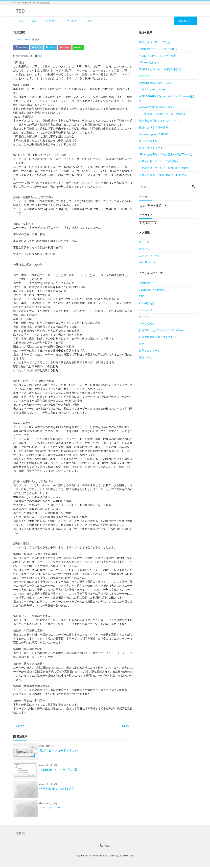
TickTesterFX (51, 21)
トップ (21, 21)
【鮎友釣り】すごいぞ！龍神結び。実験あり (165, 168)
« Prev (20, 726)
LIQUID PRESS (126, 857)
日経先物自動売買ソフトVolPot (157, 337)
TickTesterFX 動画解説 (152, 290)
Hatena (52, 48)
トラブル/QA (71, 21)
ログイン (144, 242)
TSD (40, 56)
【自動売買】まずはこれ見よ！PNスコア (163, 114)
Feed (105, 847)
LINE (81, 48)
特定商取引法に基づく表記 (155, 83)
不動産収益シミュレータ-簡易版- (158, 161)
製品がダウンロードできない (156, 42)
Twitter (37, 48)
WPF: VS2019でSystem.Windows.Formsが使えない (167, 98)
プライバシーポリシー (152, 90)
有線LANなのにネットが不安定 (157, 56)
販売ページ (146, 357)
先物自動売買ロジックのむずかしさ (160, 121)
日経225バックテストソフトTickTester (162, 330)
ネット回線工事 (148, 141)
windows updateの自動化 (154, 134)
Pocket (67, 48)
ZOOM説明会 (147, 303)
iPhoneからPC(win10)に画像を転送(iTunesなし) (167, 154)
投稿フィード (147, 249)
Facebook (22, 48)
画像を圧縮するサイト (152, 148)
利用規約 (144, 76)
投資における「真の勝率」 (155, 127)
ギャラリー (146, 317)
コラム (88, 21)
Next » (126, 726)
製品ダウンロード (150, 351)
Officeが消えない (149, 63)
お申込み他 (146, 310)
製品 (34, 21)
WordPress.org (148, 262)
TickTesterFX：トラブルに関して (159, 49)
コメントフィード (150, 256)
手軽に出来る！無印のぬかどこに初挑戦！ (164, 175)
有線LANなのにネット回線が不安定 (160, 69)
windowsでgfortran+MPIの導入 (157, 107)
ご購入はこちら (185, 21)
